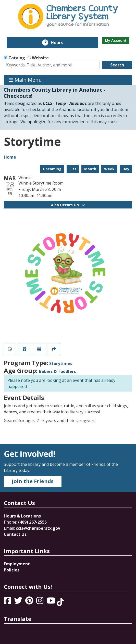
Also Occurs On (68, 205)
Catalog (17, 58)
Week (109, 169)
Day (126, 169)
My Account (116, 40)
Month (90, 169)
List (73, 169)
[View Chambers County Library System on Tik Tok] (60, 602)
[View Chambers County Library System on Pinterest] (30, 602)
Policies (12, 570)
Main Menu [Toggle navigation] (25, 80)
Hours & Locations (22, 516)
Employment (17, 564)
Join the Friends (33, 481)
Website (40, 58)
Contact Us (15, 534)
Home (10, 157)
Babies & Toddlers (57, 371)
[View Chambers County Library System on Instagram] (40, 602)
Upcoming (52, 169)
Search (117, 65)
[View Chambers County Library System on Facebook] (8, 602)
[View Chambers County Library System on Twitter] (19, 602)
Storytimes (61, 363)
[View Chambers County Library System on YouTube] (52, 602)
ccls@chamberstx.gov (38, 528)
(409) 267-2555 (32, 522)
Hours (60, 43)
